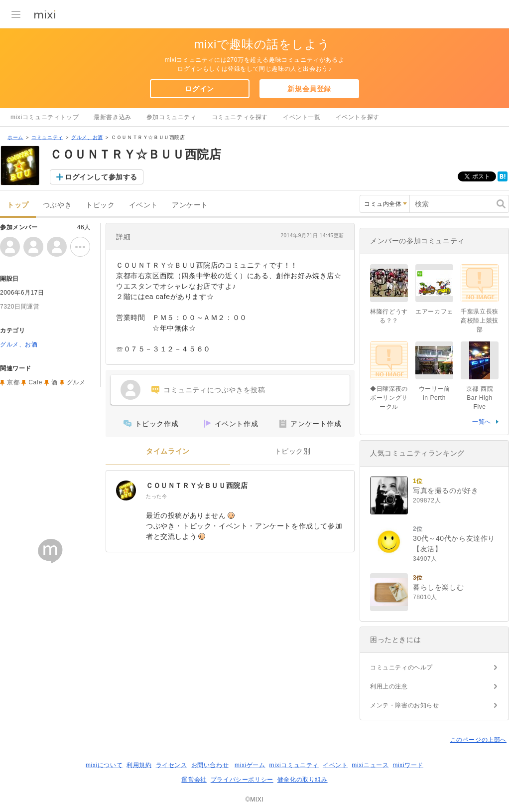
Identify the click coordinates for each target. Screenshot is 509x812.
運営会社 (194, 780)
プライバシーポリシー (242, 780)
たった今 (156, 496)
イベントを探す (358, 117)
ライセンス (172, 765)
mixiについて (104, 765)
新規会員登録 (309, 89)
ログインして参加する (101, 177)
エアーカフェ (434, 312)
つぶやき (57, 205)
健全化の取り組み (303, 780)
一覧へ (482, 422)
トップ (18, 205)
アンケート (190, 205)
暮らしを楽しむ (438, 587)
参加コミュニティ (172, 117)
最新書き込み (113, 117)
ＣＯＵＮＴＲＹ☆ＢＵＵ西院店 (197, 486)
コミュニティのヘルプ (401, 667)
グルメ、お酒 (87, 137)
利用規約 (139, 765)
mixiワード (408, 765)
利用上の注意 (389, 686)
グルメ (76, 382)
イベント (143, 205)
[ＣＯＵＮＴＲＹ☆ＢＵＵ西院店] (126, 490)
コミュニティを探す (240, 117)
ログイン (199, 89)
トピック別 (293, 451)
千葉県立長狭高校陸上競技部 (480, 321)
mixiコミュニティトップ (45, 117)
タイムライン (168, 451)
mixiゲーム (250, 765)
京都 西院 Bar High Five (483, 398)
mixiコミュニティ (294, 765)
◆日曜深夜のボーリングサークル (389, 398)
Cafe (35, 382)
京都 (13, 382)
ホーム (15, 137)
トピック (100, 205)
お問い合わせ (210, 765)
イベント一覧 (302, 117)
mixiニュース (370, 765)
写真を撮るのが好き (445, 490)
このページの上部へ (478, 740)
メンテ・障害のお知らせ (405, 705)
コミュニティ (47, 137)
